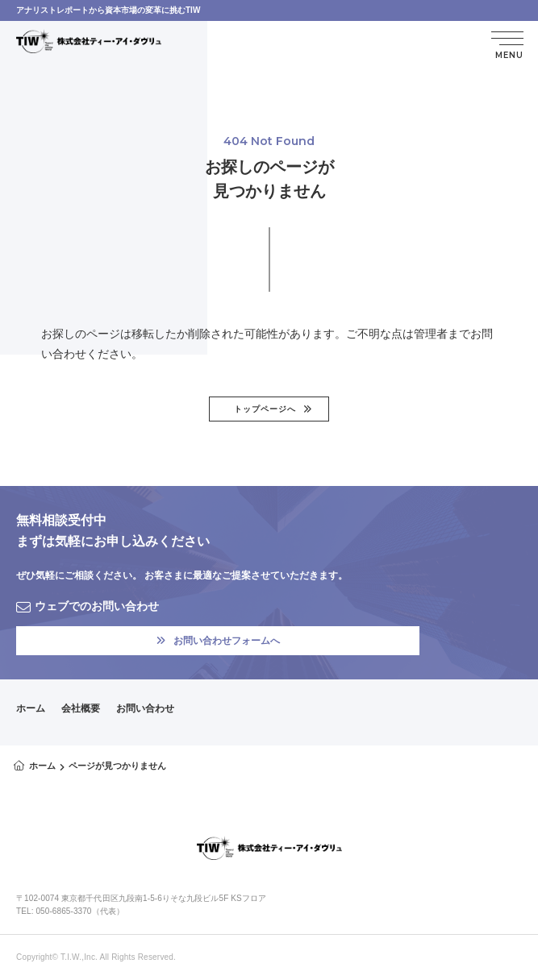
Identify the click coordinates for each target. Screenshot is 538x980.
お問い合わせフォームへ (218, 641)
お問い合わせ (145, 708)
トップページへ (265, 409)
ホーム (31, 708)
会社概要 (81, 708)
